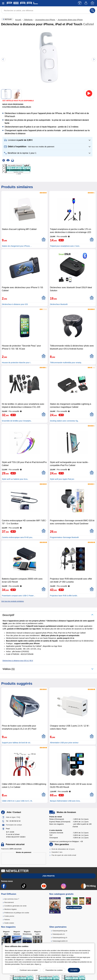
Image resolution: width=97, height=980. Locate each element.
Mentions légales (10, 909)
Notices (7, 920)
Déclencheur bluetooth (59, 304)
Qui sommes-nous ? (12, 899)
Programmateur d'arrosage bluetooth (64, 537)
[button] (47, 140)
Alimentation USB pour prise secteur (64, 743)
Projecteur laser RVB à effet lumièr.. (64, 596)
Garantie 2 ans (57, 852)
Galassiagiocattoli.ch (60, 941)
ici (40, 964)
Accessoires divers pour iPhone (70, 20)
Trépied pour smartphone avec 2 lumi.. (65, 246)
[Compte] (86, 3)
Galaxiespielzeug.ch (60, 938)
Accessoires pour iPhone (45, 20)
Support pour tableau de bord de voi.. (16, 743)
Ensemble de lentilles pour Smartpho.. (17, 421)
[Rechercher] (92, 11)
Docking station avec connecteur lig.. (64, 421)
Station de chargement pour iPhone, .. (17, 246)
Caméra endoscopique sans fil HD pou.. (17, 537)
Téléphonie (28, 20)
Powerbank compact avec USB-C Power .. (19, 596)
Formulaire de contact (14, 825)
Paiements (11, 849)
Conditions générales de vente (15, 906)
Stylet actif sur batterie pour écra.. (15, 479)
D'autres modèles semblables (17, 107)
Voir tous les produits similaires (13, 601)
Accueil (18, 20)
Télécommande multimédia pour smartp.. (66, 363)
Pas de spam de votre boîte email (64, 855)
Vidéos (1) (9, 669)
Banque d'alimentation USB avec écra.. (65, 801)
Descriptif (8, 615)
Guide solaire (9, 923)
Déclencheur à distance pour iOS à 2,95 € (18, 661)
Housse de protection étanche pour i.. (17, 363)
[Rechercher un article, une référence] (48, 11)
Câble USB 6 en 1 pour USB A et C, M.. (17, 801)
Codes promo (9, 916)
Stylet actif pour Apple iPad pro (62, 479)
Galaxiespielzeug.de (60, 931)
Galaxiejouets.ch (59, 934)
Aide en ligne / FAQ (13, 817)
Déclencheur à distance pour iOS (15, 304)
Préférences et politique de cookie (17, 913)
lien (72, 955)
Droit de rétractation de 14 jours (63, 849)
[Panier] (93, 3)
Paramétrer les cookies (54, 970)
